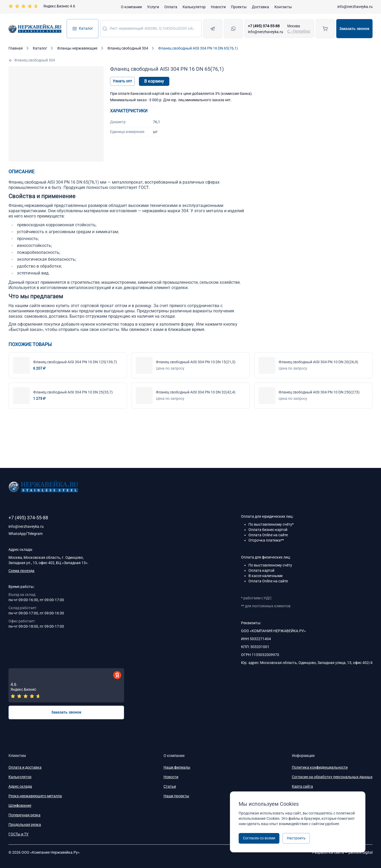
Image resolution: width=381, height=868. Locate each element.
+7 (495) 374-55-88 (264, 26)
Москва (294, 26)
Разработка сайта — (342, 852)
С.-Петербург (299, 31)
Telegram (35, 534)
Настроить (296, 838)
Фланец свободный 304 (32, 60)
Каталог (83, 29)
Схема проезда (21, 571)
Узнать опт (122, 81)
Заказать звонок (355, 29)
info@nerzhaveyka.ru (355, 7)
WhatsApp (17, 534)
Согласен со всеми (259, 838)
